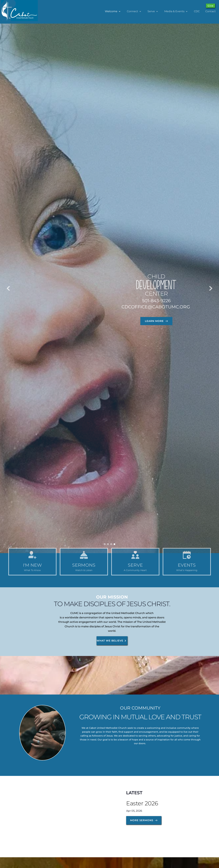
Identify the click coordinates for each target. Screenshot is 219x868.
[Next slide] (211, 288)
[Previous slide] (8, 288)
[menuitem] (113, 11)
